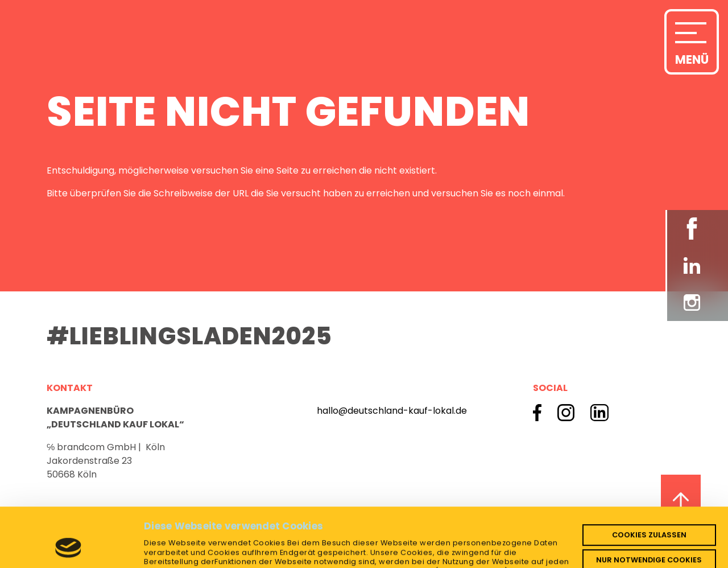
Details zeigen (176, 551)
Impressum (513, 535)
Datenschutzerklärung (432, 535)
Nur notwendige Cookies (649, 504)
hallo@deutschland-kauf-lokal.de (392, 411)
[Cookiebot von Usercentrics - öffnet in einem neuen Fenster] (69, 551)
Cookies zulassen (649, 479)
